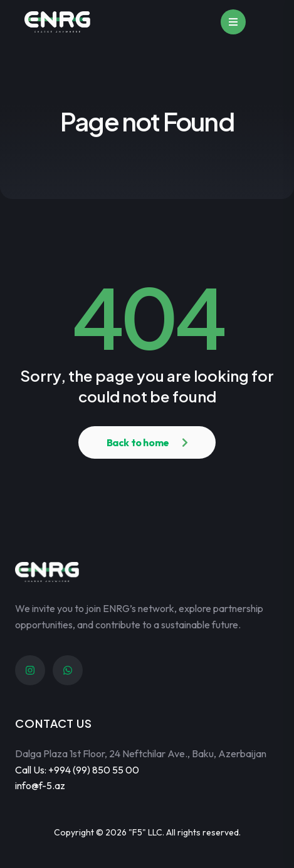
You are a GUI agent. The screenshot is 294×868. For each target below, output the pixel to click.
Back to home (138, 442)
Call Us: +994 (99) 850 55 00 (77, 770)
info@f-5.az (40, 785)
